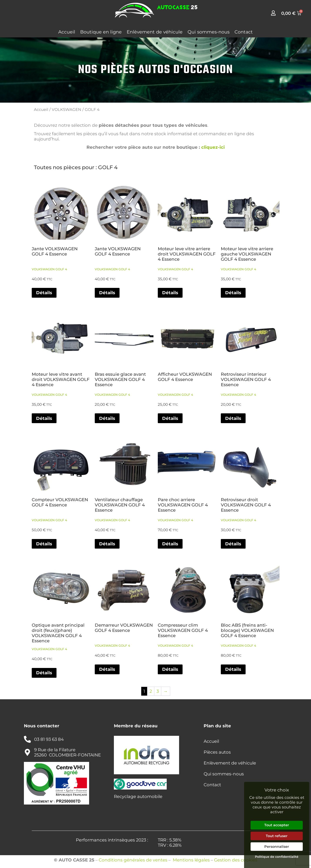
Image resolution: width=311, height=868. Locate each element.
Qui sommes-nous (209, 32)
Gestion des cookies (236, 860)
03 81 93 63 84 (49, 739)
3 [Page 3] (158, 691)
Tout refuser (277, 836)
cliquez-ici (213, 147)
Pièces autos (217, 752)
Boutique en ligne (101, 32)
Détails (44, 293)
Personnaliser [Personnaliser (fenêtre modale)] (277, 847)
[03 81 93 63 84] (27, 739)
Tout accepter (277, 825)
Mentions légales (191, 860)
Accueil (67, 32)
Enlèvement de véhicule (155, 32)
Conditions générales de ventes (133, 860)
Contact (244, 32)
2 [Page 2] (151, 691)
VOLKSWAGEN (67, 109)
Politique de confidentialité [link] (277, 857)
